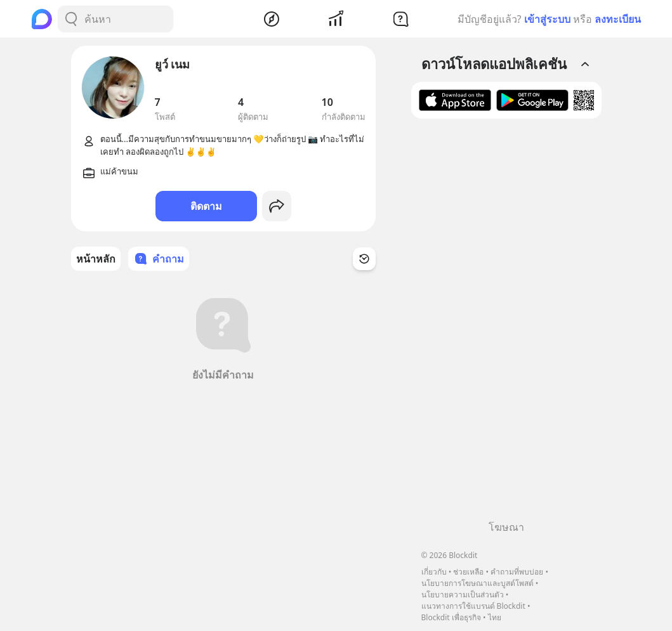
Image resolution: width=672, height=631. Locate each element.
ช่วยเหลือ (468, 572)
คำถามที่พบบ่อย (517, 572)
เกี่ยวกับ (434, 572)
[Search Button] (71, 19)
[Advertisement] (506, 324)
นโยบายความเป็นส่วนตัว (463, 595)
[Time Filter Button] (364, 259)
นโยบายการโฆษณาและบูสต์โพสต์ (478, 583)
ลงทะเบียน (618, 19)
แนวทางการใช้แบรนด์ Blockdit (473, 606)
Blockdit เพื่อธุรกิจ (451, 617)
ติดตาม (206, 206)
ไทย (495, 617)
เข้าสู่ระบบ (547, 19)
